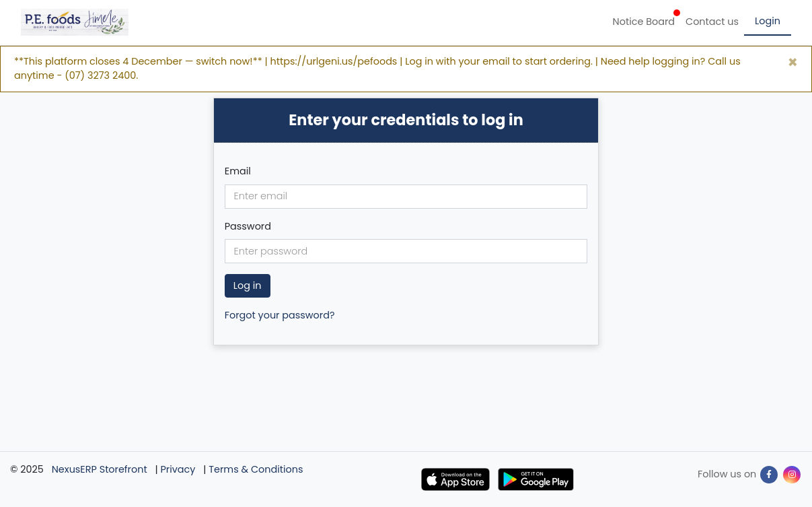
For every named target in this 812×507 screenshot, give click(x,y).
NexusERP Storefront (100, 469)
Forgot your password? (280, 315)
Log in (248, 285)
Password (248, 226)
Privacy (178, 469)
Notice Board (647, 19)
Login (768, 21)
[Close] (793, 63)
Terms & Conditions (256, 469)
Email (238, 171)
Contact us (712, 22)
